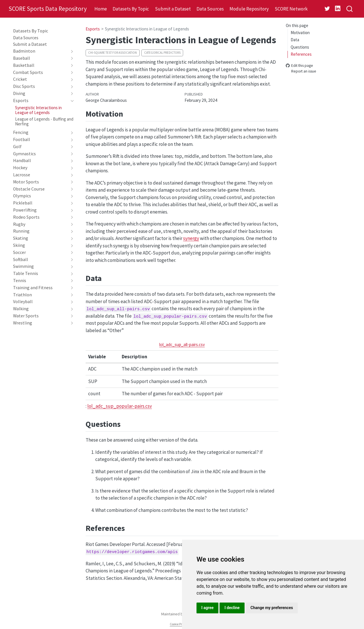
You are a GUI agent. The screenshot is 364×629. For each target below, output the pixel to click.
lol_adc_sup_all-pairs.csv (182, 344)
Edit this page (299, 66)
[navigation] (41, 51)
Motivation (300, 33)
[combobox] (350, 9)
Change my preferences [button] (272, 608)
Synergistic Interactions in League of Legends (147, 29)
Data (295, 40)
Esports (93, 29)
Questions (300, 47)
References (301, 54)
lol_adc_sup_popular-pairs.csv (120, 406)
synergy (191, 238)
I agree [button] (207, 608)
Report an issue (301, 72)
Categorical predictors (162, 53)
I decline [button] (232, 608)
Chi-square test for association (112, 53)
